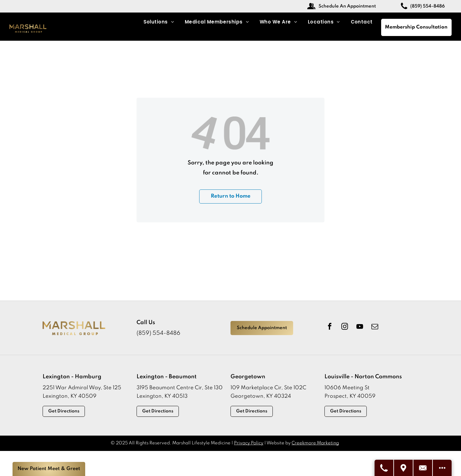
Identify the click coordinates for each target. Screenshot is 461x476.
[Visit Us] (404, 468)
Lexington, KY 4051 (161, 396)
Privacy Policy (249, 443)
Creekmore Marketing (315, 443)
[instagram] (344, 327)
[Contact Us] (423, 468)
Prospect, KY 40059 (350, 396)
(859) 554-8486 (158, 333)
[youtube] (360, 327)
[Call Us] (384, 468)
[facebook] (329, 327)
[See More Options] (442, 468)
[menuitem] (159, 22)
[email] (375, 327)
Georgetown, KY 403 (257, 396)
